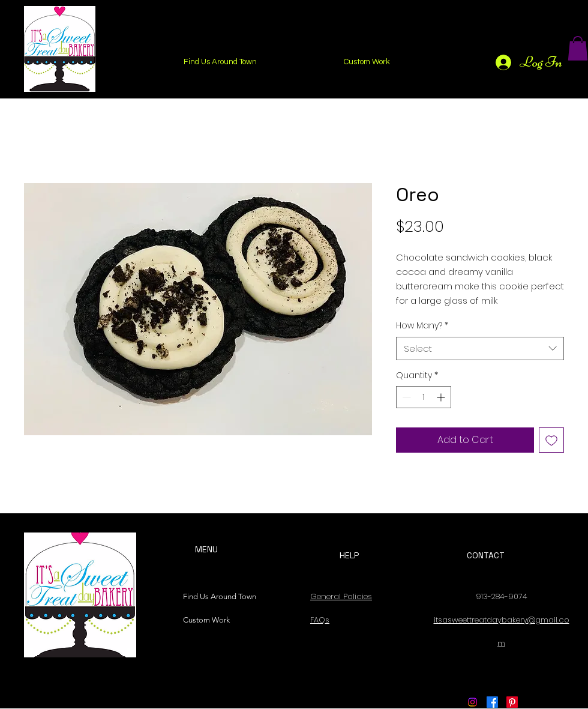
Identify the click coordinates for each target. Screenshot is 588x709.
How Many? (422, 326)
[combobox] (480, 348)
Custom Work (206, 620)
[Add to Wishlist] (551, 440)
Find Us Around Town (217, 596)
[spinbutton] (424, 397)
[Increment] (442, 397)
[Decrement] (405, 397)
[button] (578, 48)
